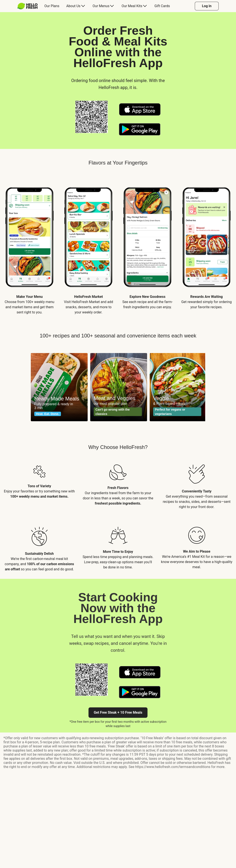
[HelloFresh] (27, 6)
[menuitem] (29, 6)
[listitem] (29, 247)
